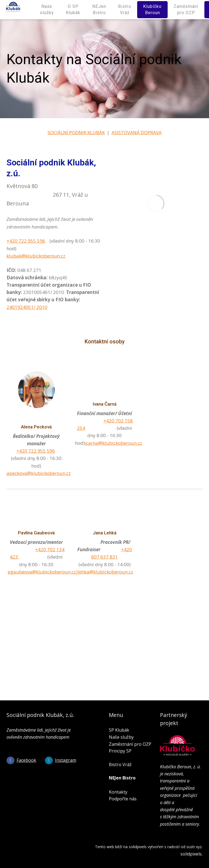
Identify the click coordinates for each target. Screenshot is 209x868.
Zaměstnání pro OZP (130, 744)
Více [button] (194, 9)
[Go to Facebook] (21, 760)
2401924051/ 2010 (27, 307)
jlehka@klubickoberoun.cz (105, 571)
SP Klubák (119, 730)
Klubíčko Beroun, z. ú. (180, 767)
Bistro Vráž (120, 764)
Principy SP (120, 751)
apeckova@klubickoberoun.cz (39, 473)
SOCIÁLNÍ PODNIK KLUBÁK (76, 132)
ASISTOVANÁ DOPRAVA (137, 132)
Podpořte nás (123, 799)
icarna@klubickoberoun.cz (113, 443)
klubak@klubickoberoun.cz (36, 256)
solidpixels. (191, 854)
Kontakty (118, 792)
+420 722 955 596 (26, 241)
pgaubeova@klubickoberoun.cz (42, 571)
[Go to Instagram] (61, 760)
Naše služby (121, 737)
